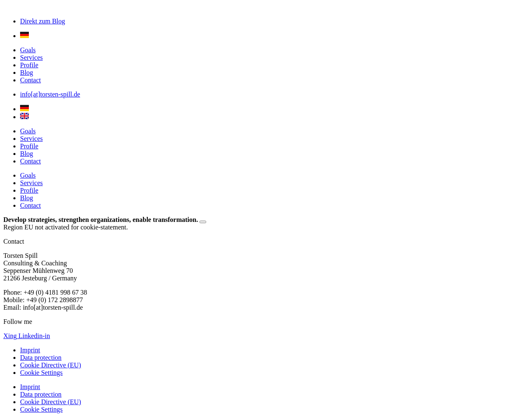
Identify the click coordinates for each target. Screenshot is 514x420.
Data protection (41, 358)
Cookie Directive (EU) (51, 365)
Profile (29, 65)
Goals (28, 50)
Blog (27, 73)
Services (31, 57)
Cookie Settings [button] (41, 373)
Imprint (30, 350)
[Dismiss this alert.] (203, 222)
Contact (31, 80)
